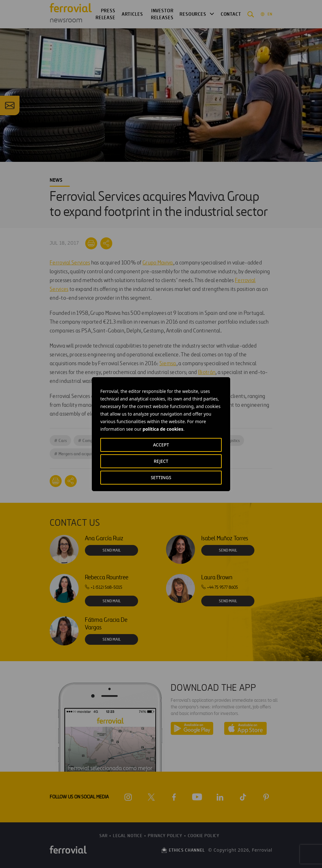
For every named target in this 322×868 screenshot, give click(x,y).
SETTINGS (161, 477)
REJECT (161, 461)
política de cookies (163, 429)
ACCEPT (161, 445)
